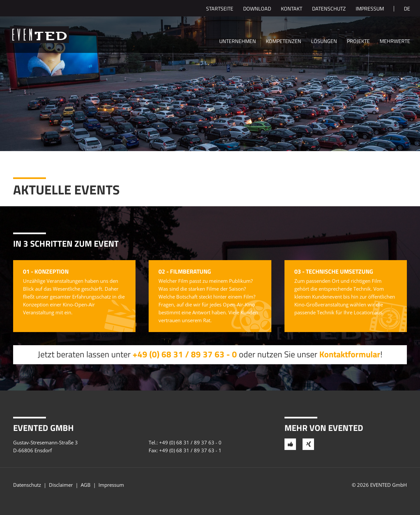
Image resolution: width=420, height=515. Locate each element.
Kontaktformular (350, 354)
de (407, 9)
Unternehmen (238, 42)
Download (257, 9)
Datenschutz (329, 9)
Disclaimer (61, 485)
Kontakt (292, 9)
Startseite (220, 9)
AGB (86, 485)
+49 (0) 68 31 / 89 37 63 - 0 (185, 354)
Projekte (358, 42)
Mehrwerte (395, 42)
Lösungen (324, 42)
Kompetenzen (283, 42)
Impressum (370, 9)
